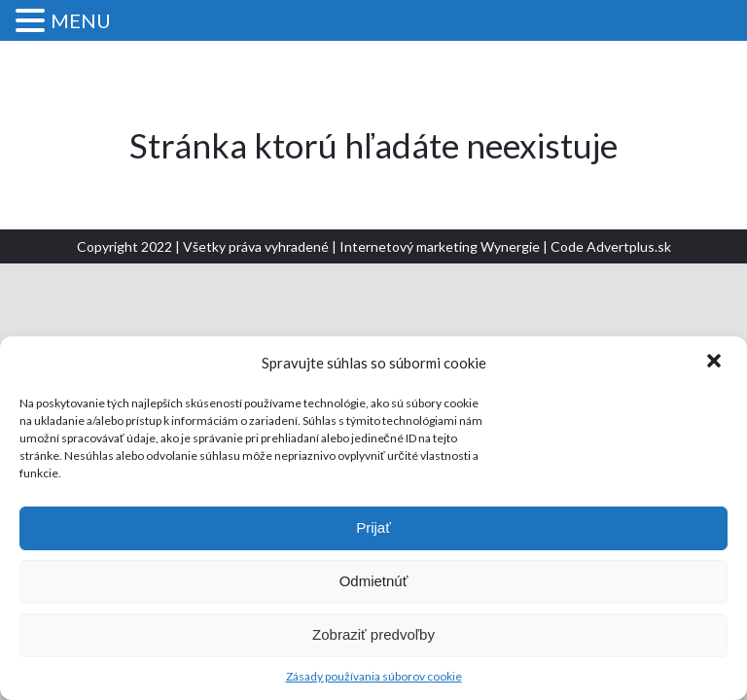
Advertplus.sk (629, 246)
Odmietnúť (374, 581)
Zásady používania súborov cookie (374, 676)
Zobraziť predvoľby (373, 634)
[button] (716, 363)
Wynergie (510, 246)
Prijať (373, 527)
